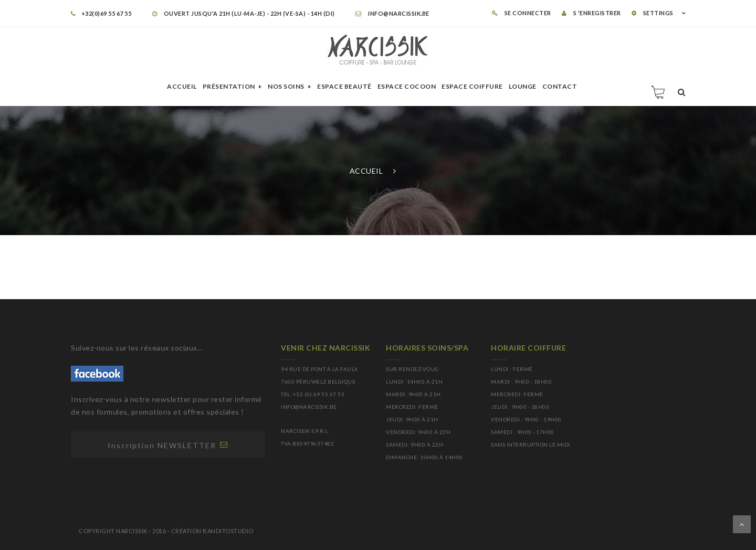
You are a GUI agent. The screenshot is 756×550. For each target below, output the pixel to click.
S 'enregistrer (591, 13)
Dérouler (742, 524)
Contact (560, 86)
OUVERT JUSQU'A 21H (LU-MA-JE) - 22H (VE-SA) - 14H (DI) (244, 13)
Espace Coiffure (472, 86)
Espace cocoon (407, 86)
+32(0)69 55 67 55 (101, 13)
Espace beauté (344, 86)
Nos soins (286, 86)
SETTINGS (653, 13)
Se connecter (522, 13)
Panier (659, 92)
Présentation (229, 86)
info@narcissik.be (392, 13)
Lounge (523, 86)
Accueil (182, 86)
